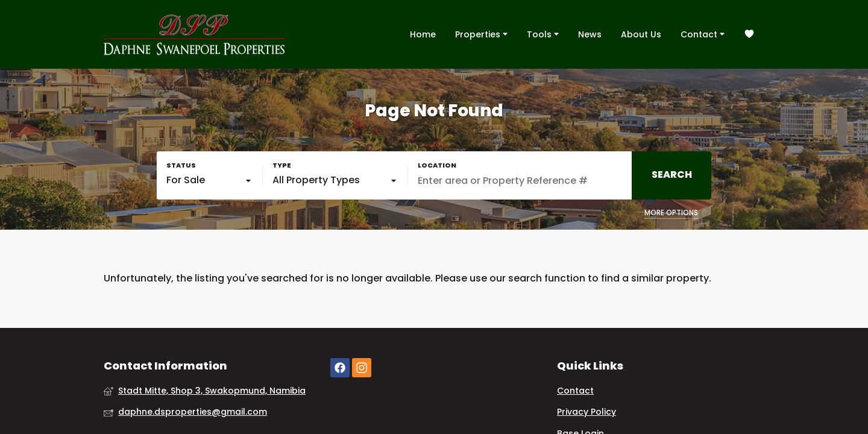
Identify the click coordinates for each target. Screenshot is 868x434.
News (590, 34)
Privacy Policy (587, 412)
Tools (543, 34)
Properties (481, 34)
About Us (641, 34)
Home (423, 34)
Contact (703, 34)
